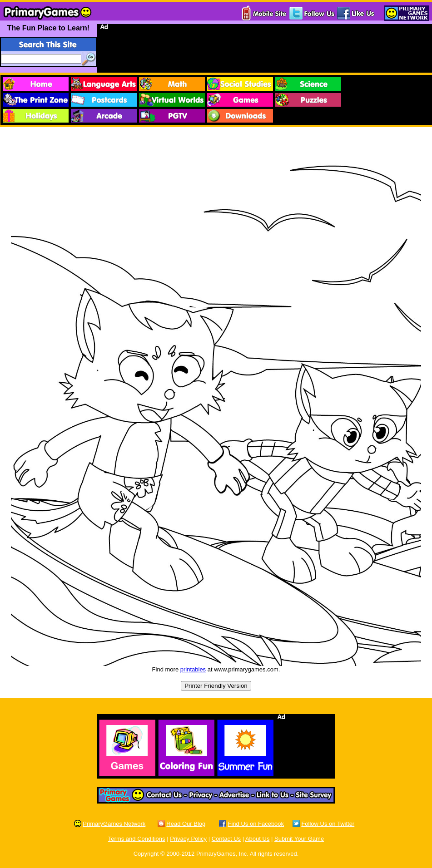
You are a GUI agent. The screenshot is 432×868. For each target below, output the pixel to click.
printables (193, 669)
